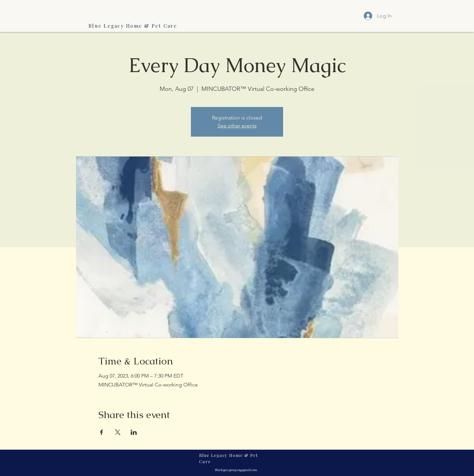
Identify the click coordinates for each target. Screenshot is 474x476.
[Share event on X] (118, 432)
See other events (237, 126)
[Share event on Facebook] (102, 432)
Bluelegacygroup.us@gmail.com (236, 470)
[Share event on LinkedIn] (134, 432)
